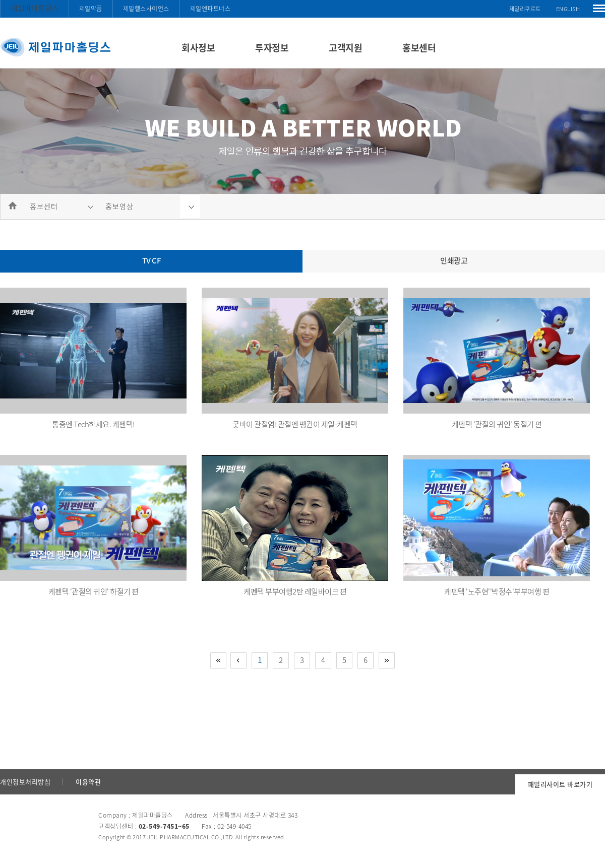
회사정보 (198, 48)
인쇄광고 (454, 260)
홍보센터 (419, 48)
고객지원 (345, 48)
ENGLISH (568, 9)
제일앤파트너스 (210, 9)
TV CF (152, 260)
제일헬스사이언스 (146, 9)
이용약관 (88, 782)
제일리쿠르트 (525, 9)
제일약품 (91, 9)
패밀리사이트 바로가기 (560, 784)
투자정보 (272, 48)
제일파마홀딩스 (35, 8)
